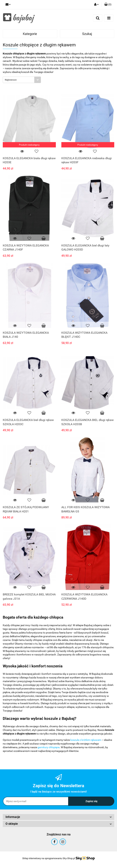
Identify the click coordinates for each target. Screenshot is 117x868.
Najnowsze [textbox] (11, 80)
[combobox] (22, 80)
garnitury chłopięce (49, 747)
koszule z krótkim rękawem (86, 740)
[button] (108, 5)
